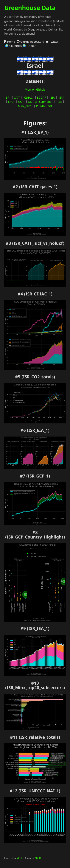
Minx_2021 (25, 106)
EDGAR (42, 97)
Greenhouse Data (30, 8)
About (32, 46)
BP (8, 97)
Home (10, 42)
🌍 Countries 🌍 (15, 46)
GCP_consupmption (41, 102)
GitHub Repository (30, 42)
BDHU (38, 858)
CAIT (17, 97)
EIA (53, 97)
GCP (21, 102)
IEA (60, 102)
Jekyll (19, 858)
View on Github (35, 89)
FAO (11, 102)
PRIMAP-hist (44, 106)
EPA (62, 97)
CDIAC (28, 97)
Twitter (52, 42)
